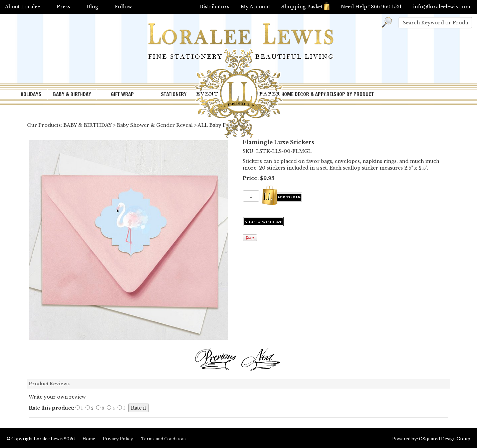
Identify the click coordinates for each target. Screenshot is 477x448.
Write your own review (57, 397)
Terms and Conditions (164, 439)
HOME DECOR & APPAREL (303, 94)
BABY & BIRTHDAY (72, 94)
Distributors (214, 7)
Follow (123, 7)
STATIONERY (174, 94)
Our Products (44, 125)
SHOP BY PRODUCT (354, 94)
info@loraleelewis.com (442, 7)
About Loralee (23, 7)
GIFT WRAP (122, 94)
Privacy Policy (118, 439)
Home (89, 439)
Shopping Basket (305, 7)
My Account (255, 7)
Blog (92, 7)
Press (63, 7)
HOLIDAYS (31, 94)
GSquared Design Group (445, 439)
